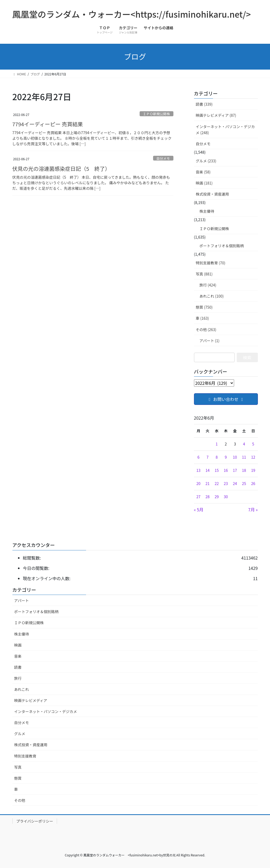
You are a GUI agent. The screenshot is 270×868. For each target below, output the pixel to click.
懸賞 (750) (204, 307)
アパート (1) (210, 341)
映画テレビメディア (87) (216, 115)
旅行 (18, 678)
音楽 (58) (203, 172)
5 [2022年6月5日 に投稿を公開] (253, 444)
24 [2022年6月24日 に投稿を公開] (235, 483)
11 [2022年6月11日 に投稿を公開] (244, 457)
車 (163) (202, 318)
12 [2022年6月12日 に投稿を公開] (253, 457)
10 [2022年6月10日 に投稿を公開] (235, 457)
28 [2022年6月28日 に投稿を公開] (208, 497)
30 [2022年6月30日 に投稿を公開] (226, 497)
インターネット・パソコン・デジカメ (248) (225, 130)
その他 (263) (206, 329)
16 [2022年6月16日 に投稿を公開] (226, 470)
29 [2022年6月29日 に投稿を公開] (217, 497)
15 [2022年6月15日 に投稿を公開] (217, 470)
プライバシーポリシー (35, 821)
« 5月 (199, 510)
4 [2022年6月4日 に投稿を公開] (244, 444)
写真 (18, 767)
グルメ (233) (206, 161)
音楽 (18, 656)
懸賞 (18, 778)
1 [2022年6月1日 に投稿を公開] (217, 444)
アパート (22, 600)
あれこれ (22, 689)
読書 (18, 667)
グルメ (20, 734)
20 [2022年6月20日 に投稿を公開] (198, 483)
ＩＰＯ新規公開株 (156, 114)
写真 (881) (204, 274)
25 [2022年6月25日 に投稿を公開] (244, 483)
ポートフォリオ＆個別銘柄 (222, 246)
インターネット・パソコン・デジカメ (46, 711)
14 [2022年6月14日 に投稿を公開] (208, 470)
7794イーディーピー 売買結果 (48, 124)
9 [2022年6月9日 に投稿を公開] (226, 457)
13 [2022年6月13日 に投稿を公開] (198, 470)
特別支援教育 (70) (211, 263)
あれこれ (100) (212, 296)
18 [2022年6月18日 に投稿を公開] (244, 470)
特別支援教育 (25, 756)
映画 (18, 645)
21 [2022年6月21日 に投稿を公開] (208, 483)
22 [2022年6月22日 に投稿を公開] (217, 483)
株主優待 (207, 211)
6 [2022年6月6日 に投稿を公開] (198, 457)
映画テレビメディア (31, 700)
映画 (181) (204, 183)
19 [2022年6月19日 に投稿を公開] (253, 470)
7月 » (253, 510)
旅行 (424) (208, 285)
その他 (20, 800)
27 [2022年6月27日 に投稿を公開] (198, 497)
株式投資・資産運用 (212, 194)
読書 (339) (204, 104)
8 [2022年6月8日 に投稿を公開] (217, 457)
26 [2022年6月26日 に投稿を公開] (253, 483)
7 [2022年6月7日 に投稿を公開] (207, 457)
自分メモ (163, 158)
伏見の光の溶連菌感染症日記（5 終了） (61, 169)
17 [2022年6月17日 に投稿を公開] (235, 470)
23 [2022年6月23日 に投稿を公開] (226, 483)
